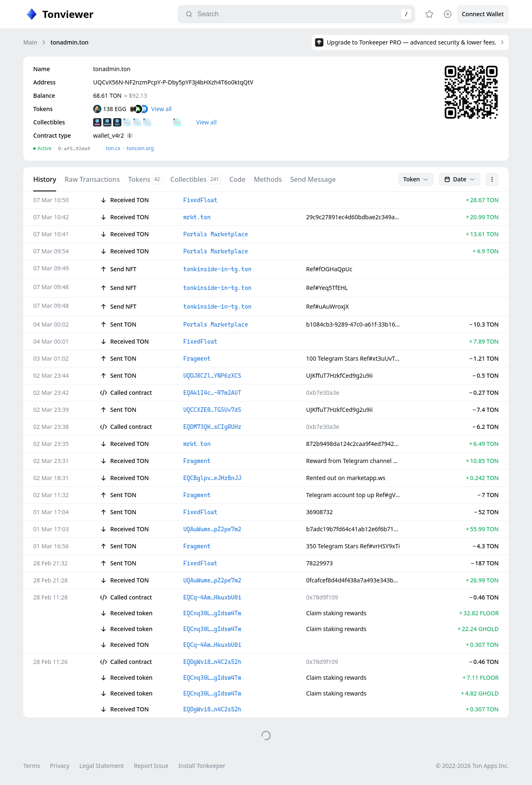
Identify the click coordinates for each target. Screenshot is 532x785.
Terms (32, 766)
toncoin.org (140, 148)
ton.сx (113, 148)
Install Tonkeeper (202, 766)
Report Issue (151, 766)
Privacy (60, 766)
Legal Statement (102, 766)
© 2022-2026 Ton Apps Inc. (472, 766)
